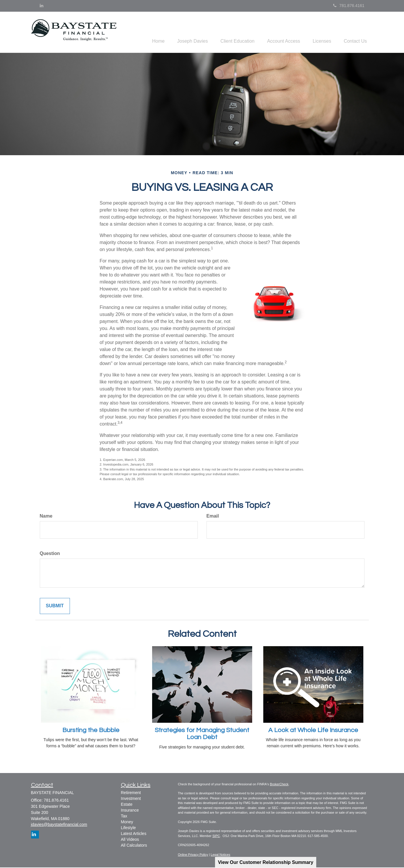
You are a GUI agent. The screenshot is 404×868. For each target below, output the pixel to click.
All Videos (130, 840)
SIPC (216, 836)
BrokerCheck (279, 785)
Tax (124, 817)
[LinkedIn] (42, 6)
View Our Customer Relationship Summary (266, 862)
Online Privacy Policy (193, 855)
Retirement (131, 793)
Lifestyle (128, 828)
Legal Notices (220, 855)
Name (46, 517)
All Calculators (134, 846)
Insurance (130, 811)
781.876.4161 (349, 6)
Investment (131, 799)
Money (127, 822)
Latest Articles (134, 834)
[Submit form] (55, 607)
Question (50, 554)
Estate (127, 805)
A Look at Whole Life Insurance (313, 731)
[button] (183, 32)
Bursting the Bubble (91, 731)
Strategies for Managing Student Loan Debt (202, 735)
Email (213, 517)
